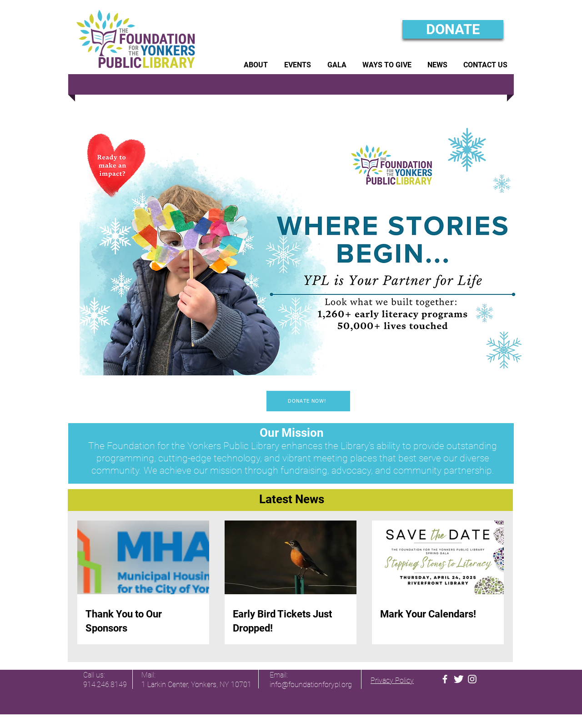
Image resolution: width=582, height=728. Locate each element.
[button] (256, 65)
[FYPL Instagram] (472, 679)
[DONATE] (453, 29)
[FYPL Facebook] (445, 679)
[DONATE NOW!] (308, 401)
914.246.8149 (105, 685)
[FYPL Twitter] (459, 679)
